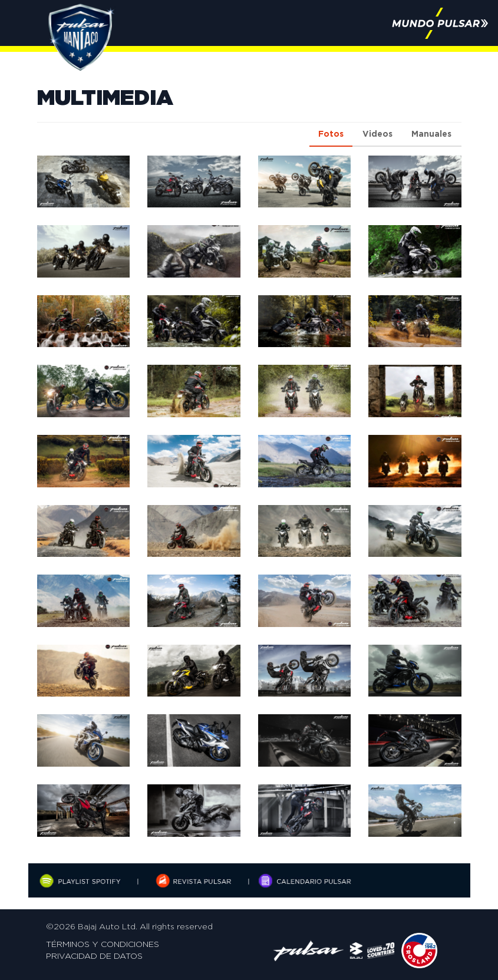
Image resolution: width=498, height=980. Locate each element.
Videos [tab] (377, 134)
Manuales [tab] (431, 134)
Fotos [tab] (331, 134)
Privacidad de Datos (94, 956)
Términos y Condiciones (103, 945)
